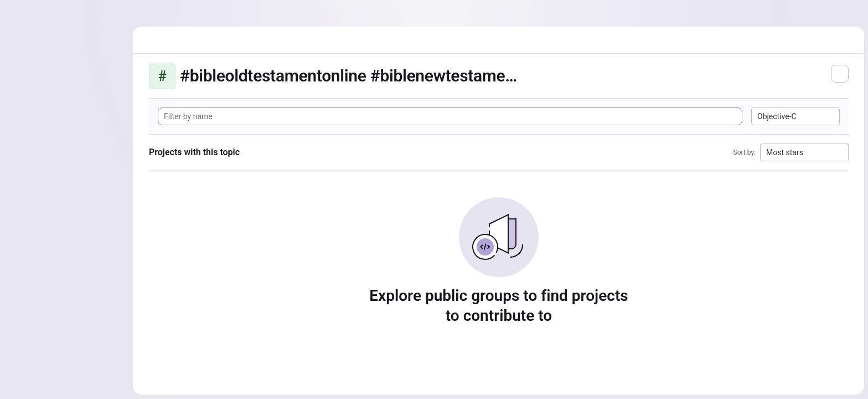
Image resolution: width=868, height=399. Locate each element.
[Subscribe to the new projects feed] (839, 74)
